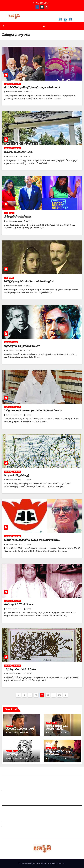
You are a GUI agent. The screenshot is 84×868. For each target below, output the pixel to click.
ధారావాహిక (9, 751)
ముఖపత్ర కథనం (17, 84)
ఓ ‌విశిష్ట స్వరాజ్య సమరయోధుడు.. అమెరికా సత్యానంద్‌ (29, 281)
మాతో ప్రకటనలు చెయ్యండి (11, 794)
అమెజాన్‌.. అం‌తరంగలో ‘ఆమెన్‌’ (18, 152)
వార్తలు (54, 723)
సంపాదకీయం (9, 726)
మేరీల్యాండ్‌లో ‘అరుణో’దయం (18, 217)
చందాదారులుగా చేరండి (10, 809)
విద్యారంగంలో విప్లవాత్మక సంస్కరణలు (58, 753)
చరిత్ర (6, 278)
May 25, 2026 (13, 733)
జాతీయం (49, 723)
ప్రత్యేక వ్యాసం (8, 84)
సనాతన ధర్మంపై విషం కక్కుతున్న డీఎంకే (57, 727)
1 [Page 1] (24, 695)
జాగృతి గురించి (7, 773)
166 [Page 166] (60, 695)
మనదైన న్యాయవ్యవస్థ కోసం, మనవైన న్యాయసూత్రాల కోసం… (32, 540)
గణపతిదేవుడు (13, 754)
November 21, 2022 (14, 415)
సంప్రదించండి (6, 778)
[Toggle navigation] (44, 26)
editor (28, 92)
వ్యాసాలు (12, 213)
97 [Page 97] (48, 695)
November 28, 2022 (14, 92)
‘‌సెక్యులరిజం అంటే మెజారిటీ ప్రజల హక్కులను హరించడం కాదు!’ (33, 411)
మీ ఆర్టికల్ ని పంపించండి (11, 788)
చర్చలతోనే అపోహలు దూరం (20, 729)
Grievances (7, 824)
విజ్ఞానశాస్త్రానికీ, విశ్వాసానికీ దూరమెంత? (22, 346)
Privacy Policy (8, 830)
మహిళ (6, 213)
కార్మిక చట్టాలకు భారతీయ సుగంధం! (20, 669)
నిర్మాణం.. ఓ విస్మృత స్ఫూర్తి (16, 475)
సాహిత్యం (16, 751)
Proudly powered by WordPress (30, 864)
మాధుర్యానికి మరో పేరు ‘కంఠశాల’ (19, 605)
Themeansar (61, 864)
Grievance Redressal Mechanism (16, 819)
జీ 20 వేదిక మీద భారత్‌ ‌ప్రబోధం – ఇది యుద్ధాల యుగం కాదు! (32, 87)
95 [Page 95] (36, 695)
